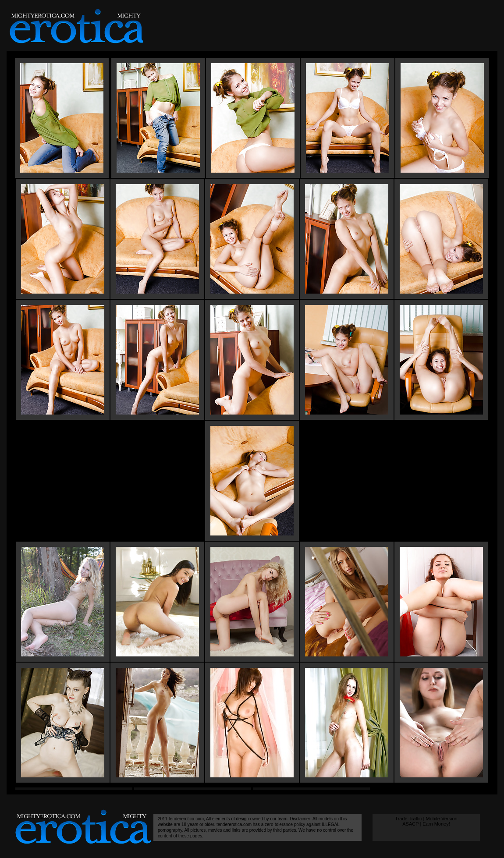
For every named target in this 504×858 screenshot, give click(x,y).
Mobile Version (441, 819)
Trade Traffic (408, 819)
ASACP (410, 824)
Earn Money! (436, 824)
